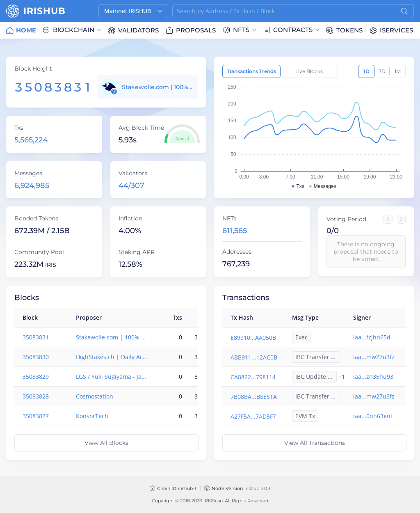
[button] (133, 11)
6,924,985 (32, 186)
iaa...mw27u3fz (374, 357)
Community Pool (39, 252)
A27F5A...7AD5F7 (253, 416)
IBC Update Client (316, 377)
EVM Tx (305, 416)
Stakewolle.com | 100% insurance (158, 87)
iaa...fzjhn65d (372, 337)
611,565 (235, 231)
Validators (133, 173)
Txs (19, 128)
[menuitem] (21, 30)
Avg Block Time (141, 128)
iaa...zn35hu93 (373, 377)
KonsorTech (92, 416)
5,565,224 (31, 140)
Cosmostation (95, 396)
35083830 (36, 357)
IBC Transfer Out (318, 357)
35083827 (36, 416)
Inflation (130, 218)
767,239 (236, 264)
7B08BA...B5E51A (254, 397)
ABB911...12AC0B (254, 357)
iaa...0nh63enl (373, 416)
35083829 (36, 377)
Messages (28, 173)
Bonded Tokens (36, 218)
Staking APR (137, 252)
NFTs (229, 218)
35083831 (36, 337)
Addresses (237, 252)
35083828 (36, 396)
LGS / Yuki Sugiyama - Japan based (111, 377)
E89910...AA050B (253, 338)
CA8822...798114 (253, 377)
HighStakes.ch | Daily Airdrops (111, 357)
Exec (301, 337)
